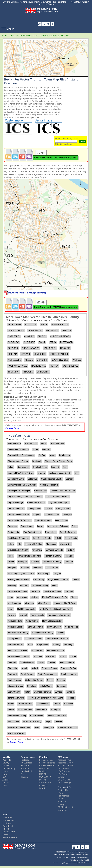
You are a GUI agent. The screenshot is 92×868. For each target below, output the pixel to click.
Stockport (61, 680)
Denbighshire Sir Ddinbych (19, 520)
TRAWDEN (28, 372)
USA (4, 777)
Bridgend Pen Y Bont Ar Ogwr (21, 473)
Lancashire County (40, 585)
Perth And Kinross (16, 645)
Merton (74, 597)
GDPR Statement (65, 807)
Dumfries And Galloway (58, 526)
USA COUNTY (45, 777)
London (43, 771)
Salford (73, 656)
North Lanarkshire (16, 627)
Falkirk (11, 544)
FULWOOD (13, 348)
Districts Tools (9, 820)
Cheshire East (41, 491)
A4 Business (26, 763)
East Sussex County (42, 538)
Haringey (69, 556)
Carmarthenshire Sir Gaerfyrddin (22, 485)
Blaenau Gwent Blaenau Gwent (58, 461)
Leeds (55, 585)
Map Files (7, 757)
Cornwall (48, 509)
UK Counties (45, 768)
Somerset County (49, 668)
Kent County (39, 580)
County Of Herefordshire (18, 514)
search (83, 142)
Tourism (25, 777)
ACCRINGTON (15, 324)
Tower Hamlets (43, 704)
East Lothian (51, 532)
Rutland (63, 656)
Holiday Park (27, 771)
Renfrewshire (37, 651)
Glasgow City (66, 544)
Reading (56, 645)
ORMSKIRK (42, 360)
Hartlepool (23, 562)
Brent (65, 467)
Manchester (22, 597)
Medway (35, 597)
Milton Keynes (44, 603)
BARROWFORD (35, 330)
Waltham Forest (25, 710)
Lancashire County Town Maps (24, 36)
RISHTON (54, 366)
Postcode (7, 760)
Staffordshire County (34, 680)
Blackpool (37, 461)
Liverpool (69, 591)
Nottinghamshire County (43, 633)
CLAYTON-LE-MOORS (60, 336)
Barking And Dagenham (18, 449)
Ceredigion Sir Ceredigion (19, 491)
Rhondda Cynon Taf (56, 651)
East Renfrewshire (68, 532)
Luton (10, 597)
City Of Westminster (36, 503)
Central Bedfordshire (49, 485)
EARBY (53, 342)
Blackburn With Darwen (18, 461)
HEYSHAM (65, 348)
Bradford (55, 467)
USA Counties (64, 774)
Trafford (57, 704)
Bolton (11, 467)
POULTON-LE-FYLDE (18, 366)
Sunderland (61, 686)
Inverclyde (37, 568)
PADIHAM (77, 360)
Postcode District (47, 763)
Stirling (50, 680)
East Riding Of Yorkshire (18, 538)
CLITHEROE (29, 342)
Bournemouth (23, 467)
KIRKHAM (12, 354)
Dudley (40, 526)
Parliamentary (9, 768)
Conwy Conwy (34, 509)
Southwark (13, 674)
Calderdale (32, 479)
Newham (12, 615)
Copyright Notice (70, 863)
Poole (30, 645)
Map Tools (44, 757)
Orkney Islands (14, 639)
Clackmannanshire (16, 509)
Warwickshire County (17, 716)
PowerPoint (8, 826)
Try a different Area (18, 436)
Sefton (41, 662)
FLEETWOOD (66, 342)
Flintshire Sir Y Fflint (34, 544)
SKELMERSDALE (70, 366)
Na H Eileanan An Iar (26, 609)
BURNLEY (67, 330)
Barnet (36, 449)
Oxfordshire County (33, 639)
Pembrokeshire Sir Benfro (57, 639)
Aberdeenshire (14, 443)
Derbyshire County (43, 520)
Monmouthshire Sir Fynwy (65, 603)
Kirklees (76, 580)
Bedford (42, 455)
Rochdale (38, 656)
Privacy (61, 804)
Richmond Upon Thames (19, 656)
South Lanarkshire (69, 674)
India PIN (43, 785)
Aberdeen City (31, 443)
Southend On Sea (69, 668)
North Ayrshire (32, 621)
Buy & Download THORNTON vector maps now (56, 158)
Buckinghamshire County (60, 473)
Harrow (11, 562)
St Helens (32, 686)
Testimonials (63, 796)
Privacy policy (58, 863)
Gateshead (51, 544)
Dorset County (27, 526)
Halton (11, 556)
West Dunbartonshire (57, 716)
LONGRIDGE (40, 354)
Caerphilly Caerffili (16, 479)
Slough (24, 668)
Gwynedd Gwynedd (54, 550)
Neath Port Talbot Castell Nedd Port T (56, 609)
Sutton (27, 692)
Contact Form (12, 428)
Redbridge (68, 645)
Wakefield (68, 704)
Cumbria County (52, 514)
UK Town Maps (64, 783)
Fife (19, 544)
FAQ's (60, 793)
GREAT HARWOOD (31, 348)
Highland (69, 562)
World (42, 788)
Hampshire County (53, 556)
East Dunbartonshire (32, 532)
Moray (11, 609)
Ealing (74, 526)
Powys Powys (43, 645)
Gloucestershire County (18, 550)
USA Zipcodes (64, 771)
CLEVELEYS (14, 342)
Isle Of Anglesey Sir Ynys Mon (21, 574)
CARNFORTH (14, 336)
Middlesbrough (14, 603)
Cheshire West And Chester (63, 491)
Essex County (71, 538)
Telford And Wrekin (16, 698)
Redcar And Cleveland (18, 651)
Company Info (64, 787)
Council (6, 766)
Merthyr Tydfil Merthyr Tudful (55, 597)
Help (5, 815)
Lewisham (35, 591)
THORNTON (13, 372)
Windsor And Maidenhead (19, 727)
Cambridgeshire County (52, 479)
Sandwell (12, 662)
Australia (7, 780)
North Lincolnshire (35, 627)
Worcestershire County (68, 727)
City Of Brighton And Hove (58, 497)
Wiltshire (59, 722)
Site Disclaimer (83, 863)
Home (5, 36)
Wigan (48, 722)
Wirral (37, 727)
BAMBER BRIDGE (60, 324)
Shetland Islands (67, 662)
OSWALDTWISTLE (60, 360)
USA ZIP (43, 774)
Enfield (58, 538)
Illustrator (7, 823)
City (23, 774)
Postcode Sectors (47, 766)
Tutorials (6, 829)
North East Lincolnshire (52, 621)
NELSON (29, 360)
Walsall (11, 710)
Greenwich (37, 550)
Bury (77, 473)
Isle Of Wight (44, 574)
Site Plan (25, 768)
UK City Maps (64, 780)
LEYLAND (25, 354)
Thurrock (71, 698)
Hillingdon (12, 568)
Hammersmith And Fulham (29, 556)
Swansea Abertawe (42, 692)
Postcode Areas (46, 760)
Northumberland (15, 621)
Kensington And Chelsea (19, 580)
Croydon (37, 514)
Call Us (6, 834)
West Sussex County (32, 722)
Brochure (25, 766)
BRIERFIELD (52, 330)
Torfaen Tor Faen (25, 704)
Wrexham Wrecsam (16, 733)
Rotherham (51, 656)
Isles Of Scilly (52, 568)
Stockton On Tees (16, 686)
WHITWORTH (43, 372)
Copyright (62, 810)
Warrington (55, 710)
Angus (44, 443)
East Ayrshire (14, 532)
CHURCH (42, 336)
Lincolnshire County (52, 591)
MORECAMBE (14, 360)
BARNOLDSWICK (16, 330)
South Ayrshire (27, 674)
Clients (61, 799)
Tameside (70, 692)
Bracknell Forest (40, 467)
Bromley (41, 473)
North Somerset (54, 627)
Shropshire (13, 668)
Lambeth (24, 585)
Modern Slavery (10, 837)
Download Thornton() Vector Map (27, 293)
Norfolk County (37, 615)
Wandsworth (41, 710)
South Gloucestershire (47, 674)
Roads (5, 771)
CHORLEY (29, 336)
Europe (6, 774)
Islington (57, 574)
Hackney (71, 550)
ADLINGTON (31, 324)
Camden (69, 479)
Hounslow (25, 568)
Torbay (11, 704)
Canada (6, 783)
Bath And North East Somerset (21, 455)
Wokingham (49, 727)
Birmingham (64, 455)
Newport (23, 615)
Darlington (67, 514)
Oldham (60, 633)
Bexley (52, 455)
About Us (62, 801)
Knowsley (12, 585)
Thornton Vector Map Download (54, 36)
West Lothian (14, 722)
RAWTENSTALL (39, 366)
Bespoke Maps (28, 757)
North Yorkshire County (18, 633)
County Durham (63, 509)
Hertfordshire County (52, 562)
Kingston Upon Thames (58, 580)
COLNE (42, 342)
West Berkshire (37, 716)
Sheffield (52, 662)
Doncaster (12, 526)
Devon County (62, 520)
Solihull (35, 668)
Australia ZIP (45, 783)
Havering (35, 562)
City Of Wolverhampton (59, 503)
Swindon (59, 692)
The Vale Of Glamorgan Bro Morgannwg (46, 698)
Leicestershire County (17, 591)
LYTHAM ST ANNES (59, 354)
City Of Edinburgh (16, 503)
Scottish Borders (27, 662)
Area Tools (7, 817)
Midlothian (29, 603)
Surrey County (14, 692)
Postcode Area (64, 760)
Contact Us (63, 790)
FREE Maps (63, 757)
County (6, 763)
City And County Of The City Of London (25, 497)
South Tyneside (15, 680)
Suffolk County (46, 686)
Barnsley (46, 449)
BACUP (44, 324)
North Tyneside (71, 627)
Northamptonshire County (59, 615)
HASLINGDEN (50, 348)
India (5, 785)
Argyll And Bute (57, 443)
